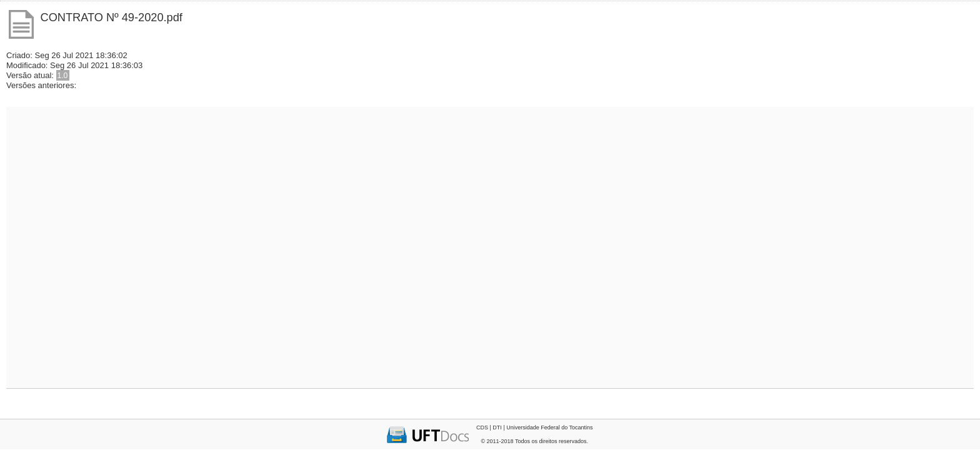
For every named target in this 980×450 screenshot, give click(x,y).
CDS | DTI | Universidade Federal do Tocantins (535, 427)
